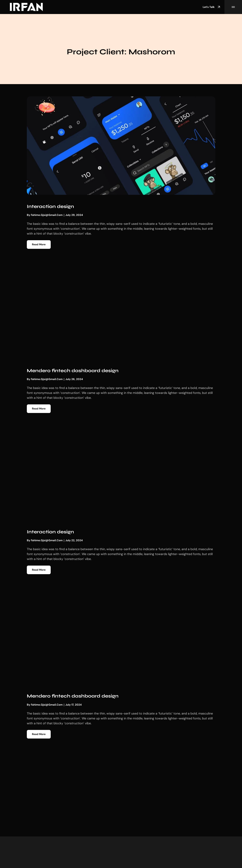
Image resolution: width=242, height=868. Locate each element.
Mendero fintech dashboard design (73, 371)
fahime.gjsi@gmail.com (47, 215)
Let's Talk (212, 7)
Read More (39, 244)
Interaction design (50, 206)
